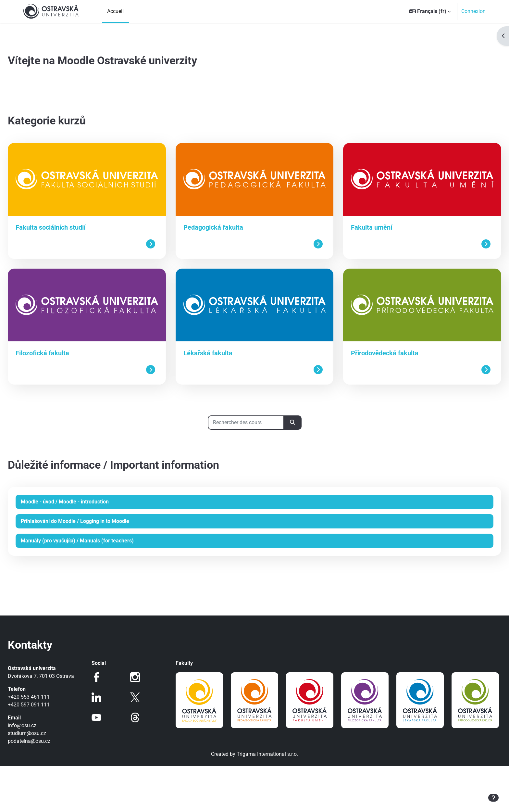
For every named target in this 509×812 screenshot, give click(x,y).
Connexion (473, 11)
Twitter (140, 697)
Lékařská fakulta (213, 353)
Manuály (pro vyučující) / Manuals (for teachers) (93, 541)
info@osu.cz (38, 725)
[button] (430, 11)
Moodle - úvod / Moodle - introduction (80, 502)
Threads (140, 717)
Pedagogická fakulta (218, 227)
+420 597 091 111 (44, 705)
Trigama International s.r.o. (267, 800)
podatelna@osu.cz (45, 741)
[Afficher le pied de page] (493, 798)
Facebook (107, 677)
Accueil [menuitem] (115, 11)
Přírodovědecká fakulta (379, 353)
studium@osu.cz (43, 733)
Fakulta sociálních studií (66, 227)
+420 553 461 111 (44, 697)
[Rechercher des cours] (246, 423)
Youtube (107, 717)
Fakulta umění (366, 227)
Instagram (140, 677)
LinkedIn (107, 697)
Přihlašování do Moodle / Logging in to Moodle (91, 521)
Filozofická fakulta (58, 353)
